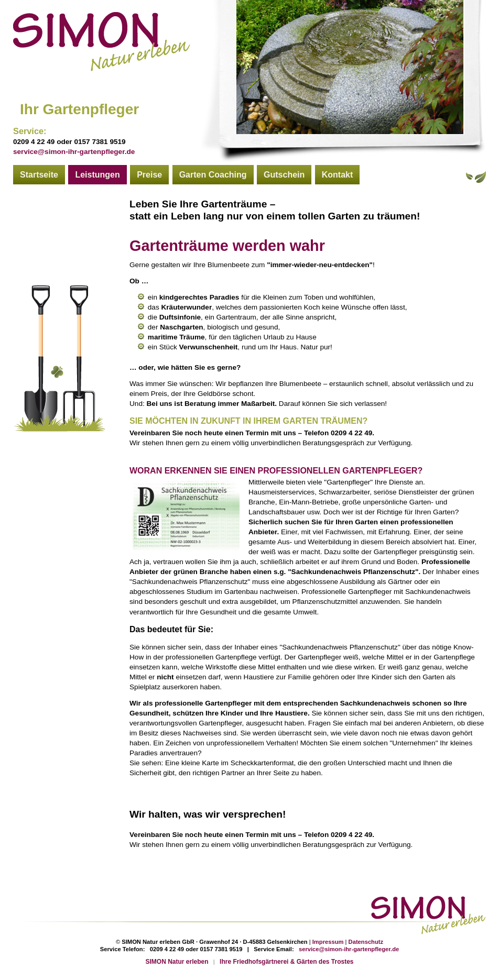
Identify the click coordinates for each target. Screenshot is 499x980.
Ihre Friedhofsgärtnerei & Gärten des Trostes (286, 962)
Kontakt (338, 175)
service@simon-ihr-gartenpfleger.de (74, 152)
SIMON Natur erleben (177, 962)
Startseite (39, 175)
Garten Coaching (213, 175)
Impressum (328, 942)
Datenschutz (366, 942)
